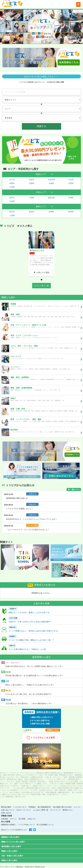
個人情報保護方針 (44, 807)
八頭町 (12, 215)
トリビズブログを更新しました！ (20, 509)
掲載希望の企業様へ (9, 825)
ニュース (77, 807)
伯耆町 (32, 183)
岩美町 (32, 212)
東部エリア (41, 207)
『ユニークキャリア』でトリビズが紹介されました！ (28, 530)
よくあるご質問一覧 (41, 810)
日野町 (71, 183)
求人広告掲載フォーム (45, 825)
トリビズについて (20, 807)
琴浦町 (71, 198)
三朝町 (32, 198)
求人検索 (22, 819)
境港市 (32, 180)
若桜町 (51, 212)
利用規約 (32, 807)
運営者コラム (68, 810)
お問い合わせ (6, 813)
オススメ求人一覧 (41, 286)
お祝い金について (8, 810)
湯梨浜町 (51, 198)
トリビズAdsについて (26, 825)
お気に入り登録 (43, 272)
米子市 (12, 180)
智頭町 (71, 212)
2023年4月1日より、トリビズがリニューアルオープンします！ (32, 519)
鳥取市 (12, 212)
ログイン (13, 819)
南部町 (12, 183)
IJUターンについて (24, 810)
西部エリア (41, 174)
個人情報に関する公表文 (62, 807)
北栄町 (12, 201)
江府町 (12, 187)
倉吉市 (12, 198)
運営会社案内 (6, 807)
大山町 (71, 180)
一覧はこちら (75, 489)
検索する (41, 126)
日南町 (51, 183)
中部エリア (41, 192)
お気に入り (32, 819)
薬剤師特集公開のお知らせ (17, 498)
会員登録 (4, 819)
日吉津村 (51, 180)
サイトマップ (55, 810)
